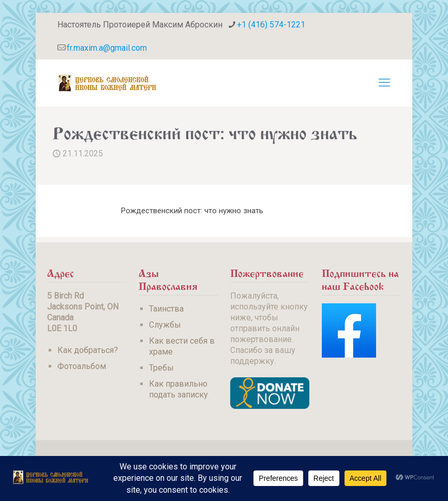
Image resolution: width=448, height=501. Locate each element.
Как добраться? (88, 350)
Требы (161, 368)
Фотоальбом (82, 366)
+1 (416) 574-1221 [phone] (271, 25)
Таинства (166, 309)
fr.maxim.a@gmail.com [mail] (107, 48)
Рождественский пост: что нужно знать (192, 211)
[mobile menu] (384, 83)
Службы (165, 325)
